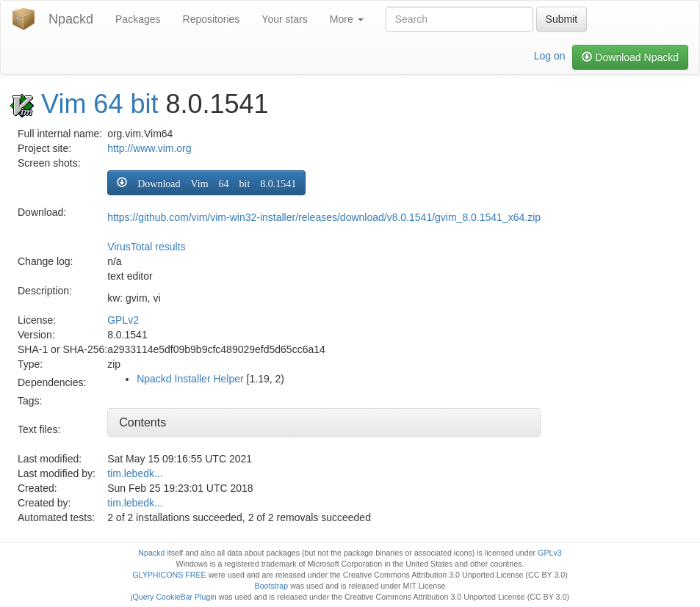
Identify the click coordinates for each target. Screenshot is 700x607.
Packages (138, 19)
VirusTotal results (146, 247)
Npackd (71, 19)
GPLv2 (123, 320)
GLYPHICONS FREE (169, 575)
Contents (142, 422)
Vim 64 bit (100, 104)
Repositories (212, 19)
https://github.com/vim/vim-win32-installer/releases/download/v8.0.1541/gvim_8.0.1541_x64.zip (324, 217)
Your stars (285, 19)
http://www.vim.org (149, 148)
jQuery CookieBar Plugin (174, 597)
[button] (206, 183)
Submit (562, 19)
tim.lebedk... (135, 473)
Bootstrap (272, 586)
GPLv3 (550, 553)
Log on (550, 56)
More (347, 19)
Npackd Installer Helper (190, 379)
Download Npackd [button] (630, 57)
